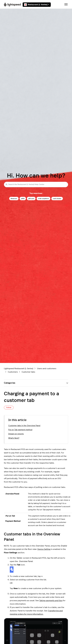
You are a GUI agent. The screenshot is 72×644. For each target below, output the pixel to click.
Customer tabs (28, 372)
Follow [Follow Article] (9, 407)
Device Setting (44, 549)
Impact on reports (16, 434)
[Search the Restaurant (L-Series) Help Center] (36, 185)
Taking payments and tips (51, 601)
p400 (23, 199)
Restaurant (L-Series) (37, 5)
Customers (13, 372)
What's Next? (14, 438)
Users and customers (47, 369)
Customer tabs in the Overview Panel (24, 426)
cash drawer (57, 199)
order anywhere (43, 199)
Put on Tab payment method (20, 430)
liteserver (14, 199)
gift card (31, 199)
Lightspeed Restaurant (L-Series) (19, 369)
